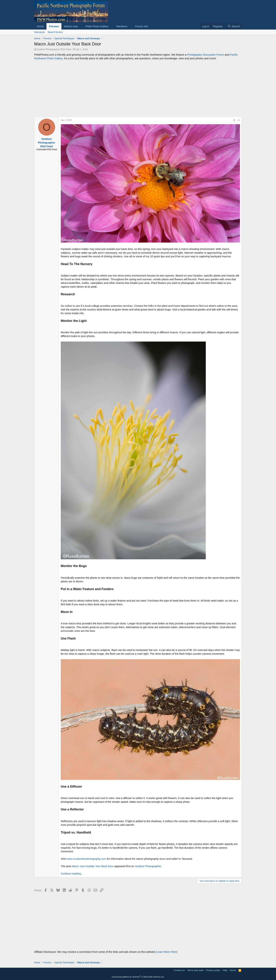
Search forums (55, 32)
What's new (71, 26)
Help (225, 970)
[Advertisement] (138, 88)
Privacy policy (213, 970)
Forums (54, 26)
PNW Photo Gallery (97, 26)
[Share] (234, 120)
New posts (40, 32)
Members (122, 26)
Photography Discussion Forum (206, 55)
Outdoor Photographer (148, 866)
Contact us (179, 970)
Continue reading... (72, 874)
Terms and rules (195, 970)
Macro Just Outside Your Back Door (93, 866)
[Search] (234, 26)
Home (40, 26)
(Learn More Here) (167, 952)
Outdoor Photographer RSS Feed (54, 49)
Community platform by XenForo (138, 977)
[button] (80, 26)
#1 (239, 120)
